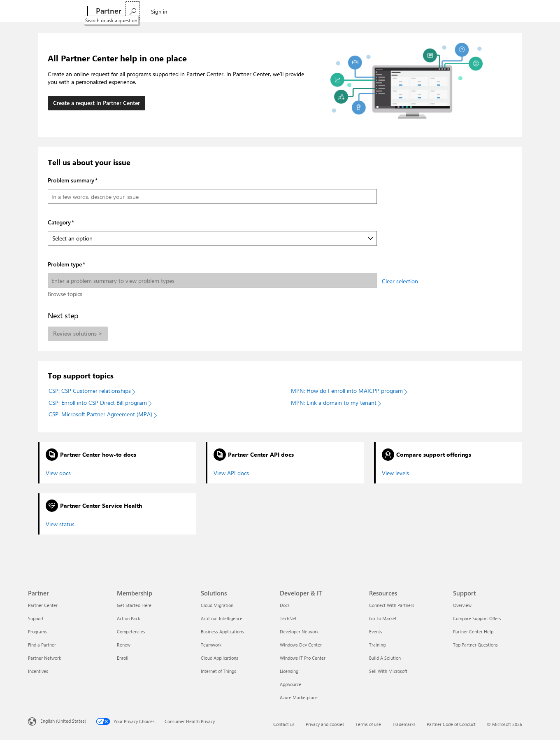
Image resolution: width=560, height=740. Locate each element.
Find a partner (388, 11)
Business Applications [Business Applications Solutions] (222, 631)
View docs (58, 473)
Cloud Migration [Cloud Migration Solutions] (217, 605)
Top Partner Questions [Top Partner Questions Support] (475, 645)
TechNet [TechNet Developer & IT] (288, 618)
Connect (216, 11)
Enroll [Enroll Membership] (123, 658)
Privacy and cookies (325, 724)
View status (60, 524)
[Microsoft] (56, 12)
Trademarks (404, 724)
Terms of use (368, 724)
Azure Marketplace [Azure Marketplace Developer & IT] (299, 697)
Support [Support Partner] (36, 618)
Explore (182, 11)
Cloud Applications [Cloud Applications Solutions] (220, 658)
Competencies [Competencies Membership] (131, 631)
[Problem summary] (212, 196)
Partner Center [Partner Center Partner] (43, 605)
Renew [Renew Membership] (124, 645)
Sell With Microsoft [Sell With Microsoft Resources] (388, 671)
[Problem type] (212, 280)
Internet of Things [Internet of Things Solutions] (218, 671)
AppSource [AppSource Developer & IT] (290, 684)
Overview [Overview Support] (462, 605)
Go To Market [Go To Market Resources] (383, 618)
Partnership (144, 11)
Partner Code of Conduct (451, 724)
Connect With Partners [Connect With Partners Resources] (392, 605)
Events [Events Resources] (376, 631)
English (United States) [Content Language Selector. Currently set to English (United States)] (63, 720)
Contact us (284, 724)
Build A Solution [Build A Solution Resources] (385, 658)
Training (290, 11)
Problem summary (71, 180)
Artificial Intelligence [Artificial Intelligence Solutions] (222, 618)
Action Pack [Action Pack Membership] (128, 618)
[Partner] (108, 12)
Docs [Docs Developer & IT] (285, 605)
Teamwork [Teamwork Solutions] (211, 645)
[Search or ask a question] (495, 11)
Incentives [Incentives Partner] (38, 671)
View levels (395, 473)
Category (59, 222)
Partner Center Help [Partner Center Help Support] (473, 631)
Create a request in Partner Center (96, 103)
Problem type (65, 264)
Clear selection (400, 281)
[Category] (212, 238)
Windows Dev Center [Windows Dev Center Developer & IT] (301, 645)
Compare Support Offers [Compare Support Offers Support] (477, 618)
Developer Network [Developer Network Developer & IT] (299, 631)
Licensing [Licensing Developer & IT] (289, 671)
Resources (254, 11)
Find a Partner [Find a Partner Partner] (42, 645)
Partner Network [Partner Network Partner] (44, 658)
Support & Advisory (334, 11)
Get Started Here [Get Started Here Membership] (134, 605)
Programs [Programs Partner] (37, 631)
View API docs (231, 473)
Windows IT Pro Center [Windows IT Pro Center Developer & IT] (303, 658)
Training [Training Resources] (377, 645)
